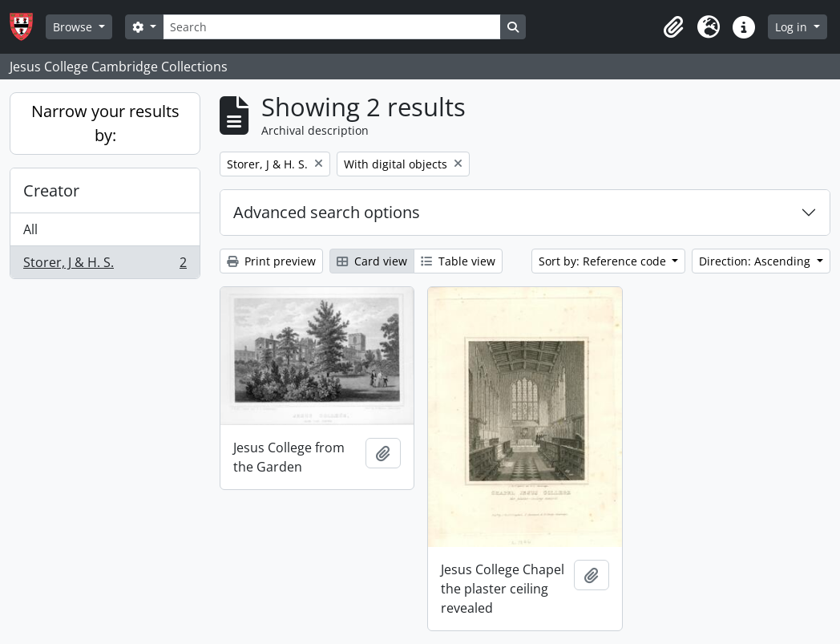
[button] (673, 27)
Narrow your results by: (105, 123)
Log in (793, 27)
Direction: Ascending (756, 261)
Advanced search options (327, 212)
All (30, 229)
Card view (372, 261)
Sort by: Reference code (604, 261)
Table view (458, 261)
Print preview (271, 261)
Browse (74, 27)
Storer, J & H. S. (105, 265)
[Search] (332, 27)
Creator (51, 190)
